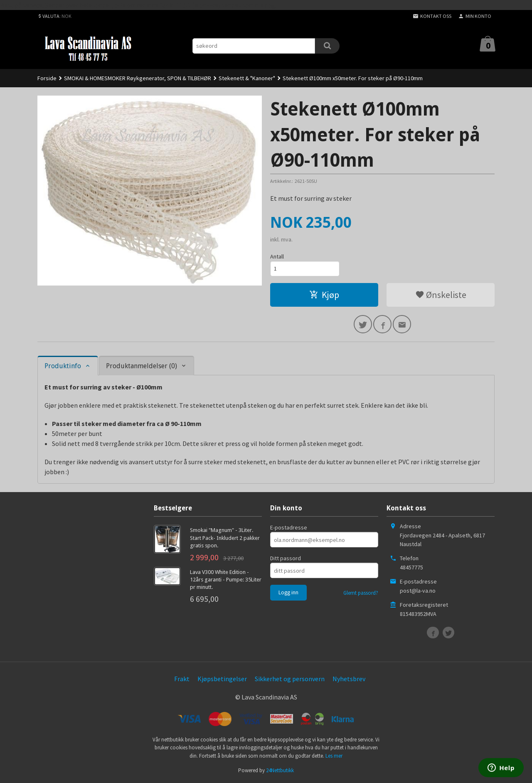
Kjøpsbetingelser (222, 679)
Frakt (182, 679)
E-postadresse (289, 527)
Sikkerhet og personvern (290, 679)
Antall (277, 256)
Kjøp (324, 295)
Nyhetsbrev (349, 679)
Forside (47, 78)
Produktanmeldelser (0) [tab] (142, 366)
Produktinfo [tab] (63, 366)
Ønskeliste (441, 295)
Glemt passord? (361, 593)
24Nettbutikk (280, 770)
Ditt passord (286, 558)
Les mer (334, 756)
